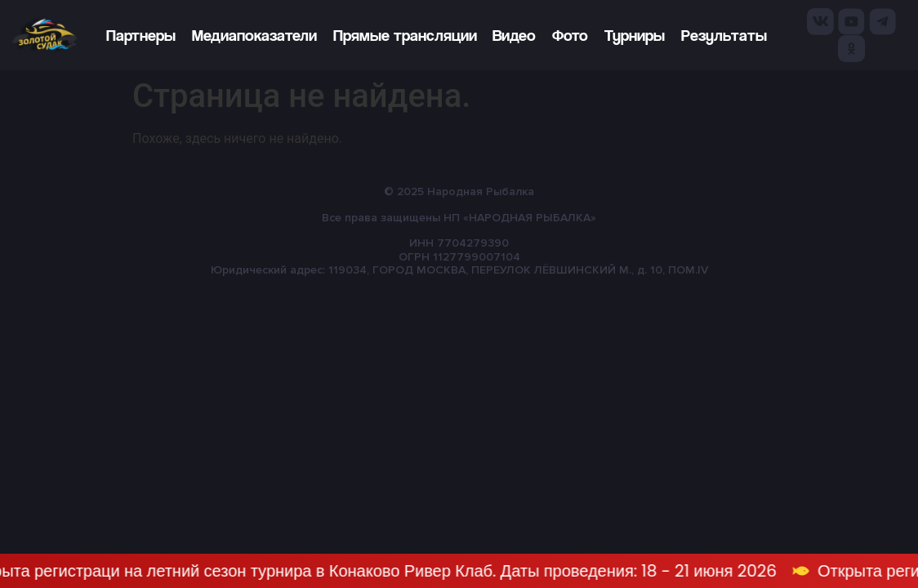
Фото (570, 35)
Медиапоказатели (254, 35)
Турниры (635, 35)
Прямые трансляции (405, 35)
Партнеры (141, 35)
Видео (514, 35)
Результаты (724, 35)
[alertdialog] (459, 571)
